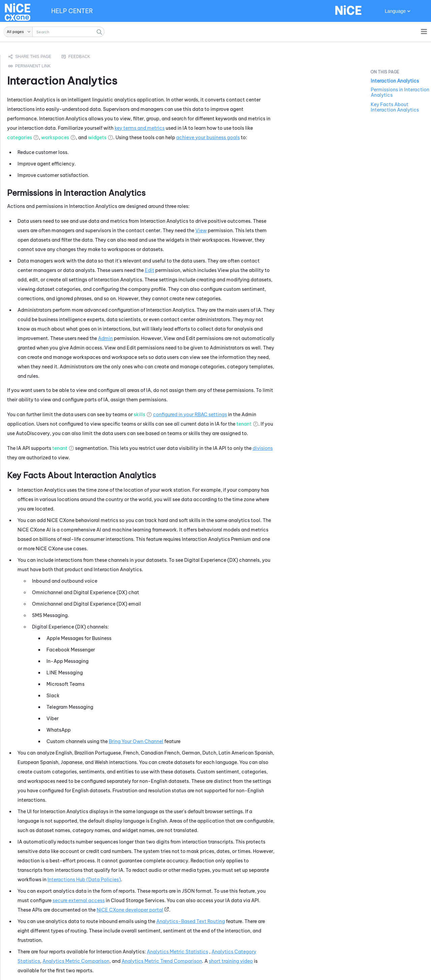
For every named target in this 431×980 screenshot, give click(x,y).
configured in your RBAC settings (274, 415)
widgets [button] (181, 137)
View (285, 231)
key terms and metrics (224, 128)
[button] (18, 32)
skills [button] (224, 415)
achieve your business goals (292, 137)
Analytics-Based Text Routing (275, 921)
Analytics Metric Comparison (160, 961)
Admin (190, 338)
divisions (347, 448)
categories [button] (104, 137)
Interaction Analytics (395, 81)
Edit (234, 270)
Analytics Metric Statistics (262, 952)
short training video (315, 961)
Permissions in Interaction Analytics (400, 92)
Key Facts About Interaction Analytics (395, 107)
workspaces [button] (139, 137)
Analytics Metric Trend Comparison (246, 961)
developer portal (214, 910)
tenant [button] (328, 424)
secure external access (163, 900)
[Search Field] (54, 32)
